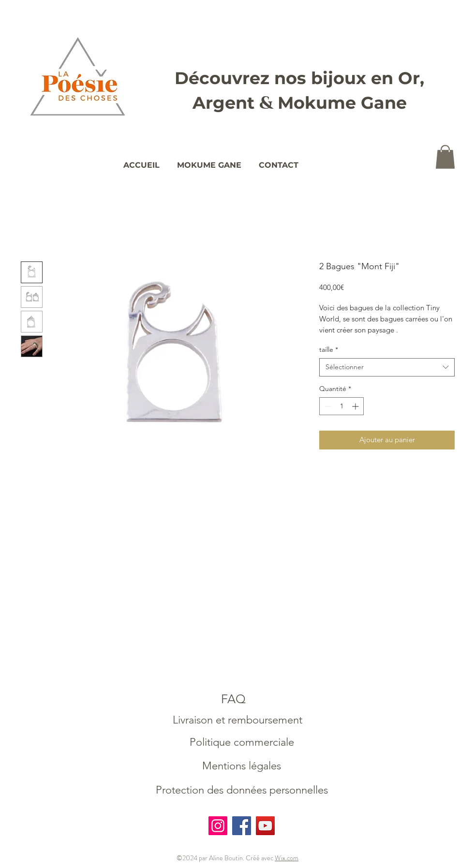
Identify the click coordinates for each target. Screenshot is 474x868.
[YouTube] (265, 826)
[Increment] (356, 406)
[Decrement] (327, 406)
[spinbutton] (341, 406)
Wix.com (287, 858)
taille (329, 349)
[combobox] (387, 367)
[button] (445, 157)
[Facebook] (242, 826)
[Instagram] (218, 826)
